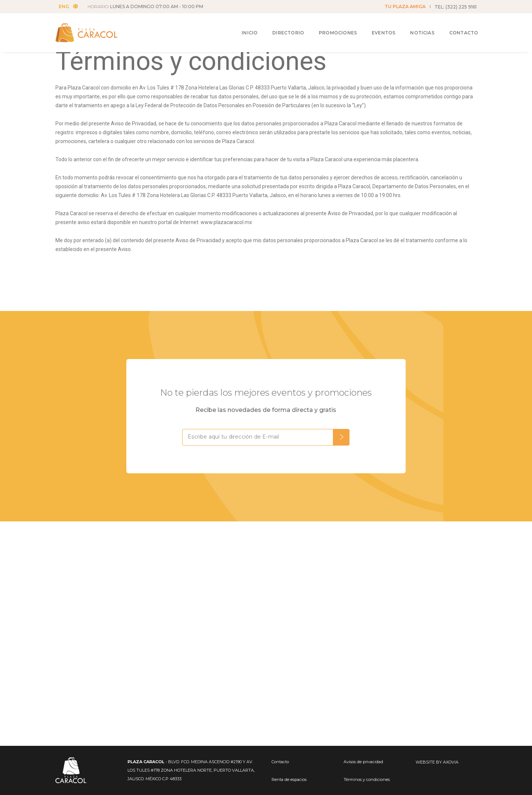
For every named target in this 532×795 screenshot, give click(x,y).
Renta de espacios (289, 779)
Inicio (243, 26)
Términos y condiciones (367, 779)
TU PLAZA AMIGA (405, 6)
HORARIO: (148, 6)
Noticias (415, 26)
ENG (71, 6)
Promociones (331, 26)
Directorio (281, 26)
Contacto (457, 26)
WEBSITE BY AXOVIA (437, 762)
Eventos (376, 26)
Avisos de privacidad (363, 762)
